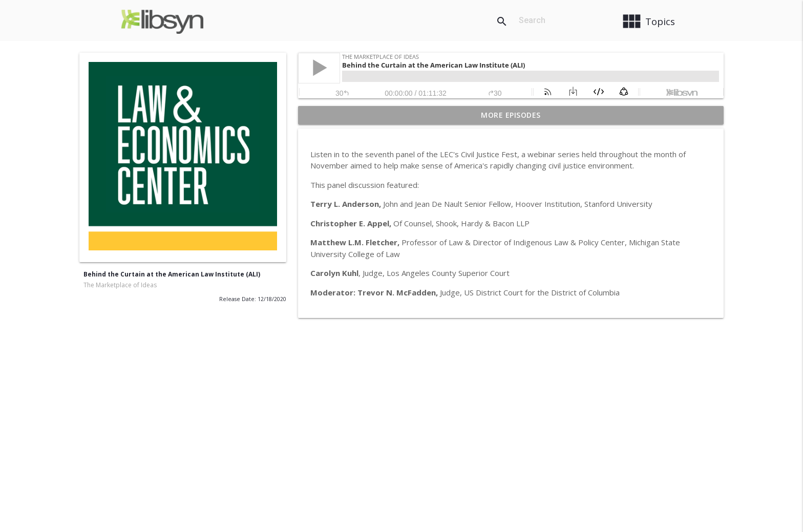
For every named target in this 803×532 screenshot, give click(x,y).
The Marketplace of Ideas (120, 285)
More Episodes (511, 115)
